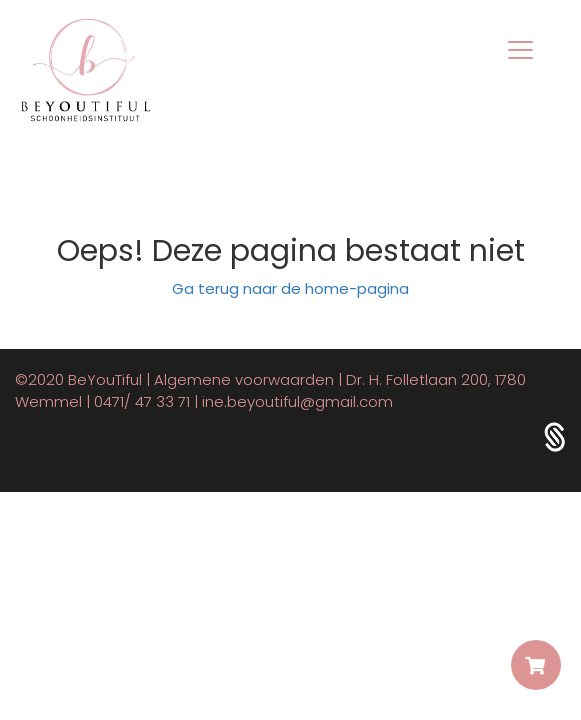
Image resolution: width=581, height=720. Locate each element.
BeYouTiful (105, 379)
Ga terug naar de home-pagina (290, 288)
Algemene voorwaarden (244, 379)
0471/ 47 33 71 (142, 401)
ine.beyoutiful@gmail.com (297, 401)
